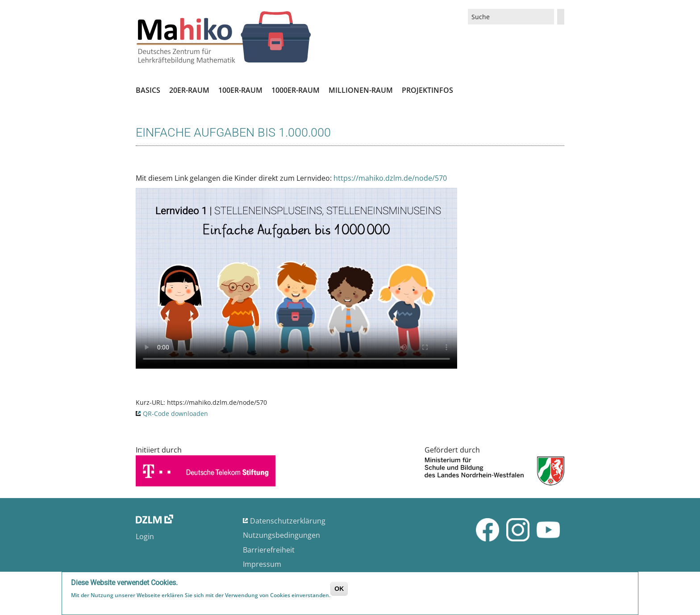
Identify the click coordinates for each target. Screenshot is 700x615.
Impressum (262, 564)
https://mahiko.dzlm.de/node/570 (390, 178)
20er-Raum (189, 90)
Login (145, 536)
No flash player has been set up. (296, 278)
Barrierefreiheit (269, 550)
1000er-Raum (296, 90)
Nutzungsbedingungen (281, 535)
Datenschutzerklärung (288, 521)
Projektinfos (427, 90)
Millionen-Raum (361, 90)
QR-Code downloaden (175, 413)
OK (339, 589)
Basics (148, 90)
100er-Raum (240, 90)
